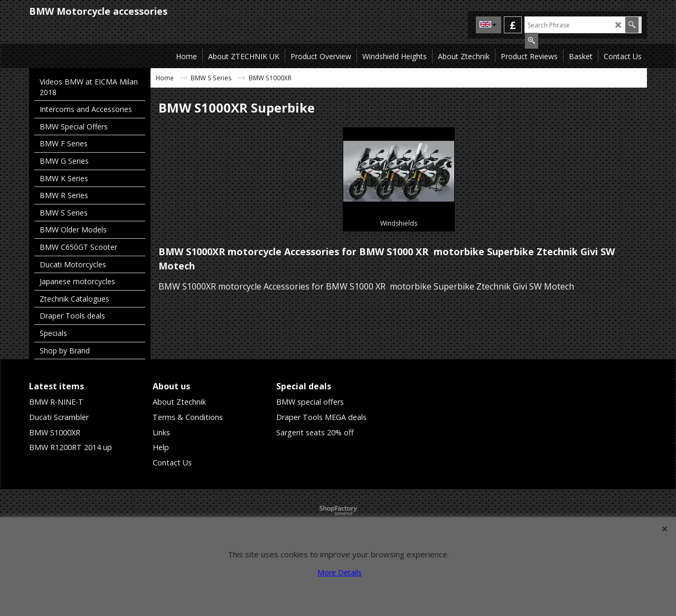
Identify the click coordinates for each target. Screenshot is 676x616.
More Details (340, 572)
